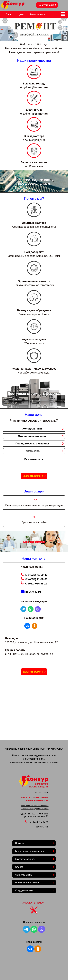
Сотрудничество (24, 890)
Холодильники (32, 429)
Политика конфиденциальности (35, 809)
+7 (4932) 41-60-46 (34, 575)
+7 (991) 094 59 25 (34, 584)
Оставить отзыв (24, 875)
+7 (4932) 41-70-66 (34, 579)
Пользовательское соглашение (35, 806)
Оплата (19, 867)
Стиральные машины (32, 436)
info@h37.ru (31, 592)
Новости (20, 843)
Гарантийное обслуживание (30, 851)
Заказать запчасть (25, 859)
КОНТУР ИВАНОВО (51, 749)
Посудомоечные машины (32, 443)
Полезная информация (28, 883)
